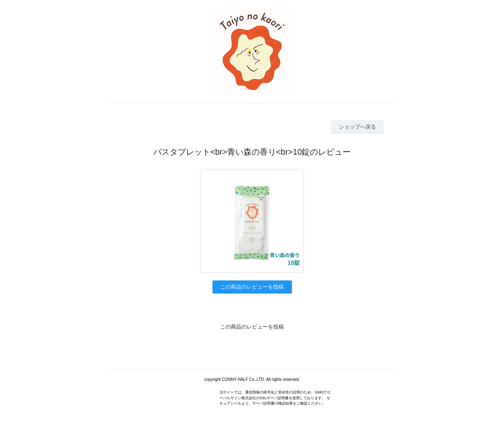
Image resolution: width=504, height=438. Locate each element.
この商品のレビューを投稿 (252, 287)
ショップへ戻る (357, 127)
